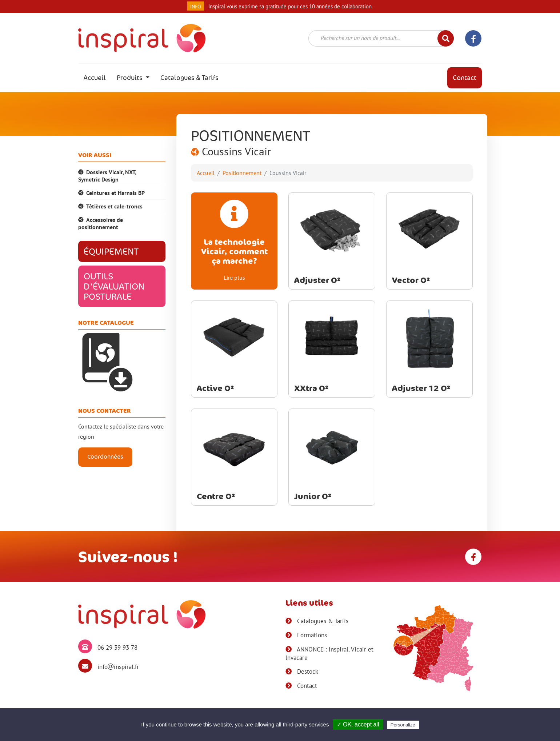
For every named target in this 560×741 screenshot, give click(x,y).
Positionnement (242, 173)
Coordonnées (105, 457)
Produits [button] (130, 78)
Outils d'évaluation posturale (114, 286)
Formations (311, 635)
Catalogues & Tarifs (189, 78)
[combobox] (381, 38)
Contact (465, 78)
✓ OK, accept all (358, 724)
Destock (307, 671)
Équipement (111, 251)
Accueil (97, 77)
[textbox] (377, 38)
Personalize (403, 725)
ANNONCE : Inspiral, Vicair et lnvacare (329, 653)
